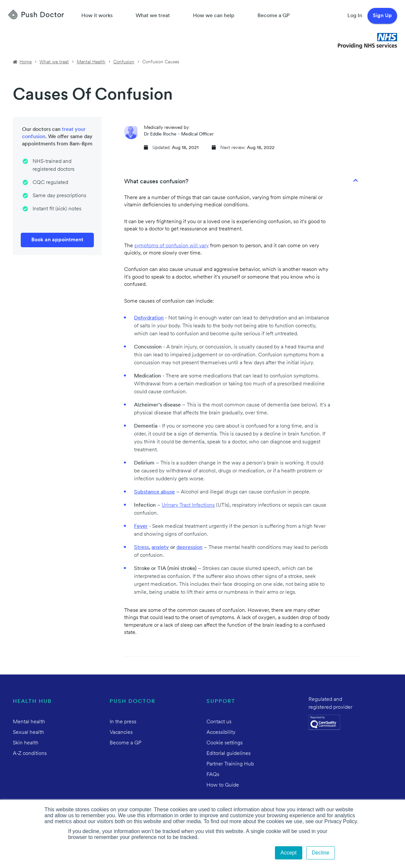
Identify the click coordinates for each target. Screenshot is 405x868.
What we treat (153, 16)
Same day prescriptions (59, 196)
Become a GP (274, 16)
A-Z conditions (30, 754)
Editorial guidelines (229, 754)
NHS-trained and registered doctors (54, 165)
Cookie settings (225, 743)
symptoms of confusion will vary (172, 246)
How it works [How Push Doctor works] (97, 16)
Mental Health (91, 62)
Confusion (124, 62)
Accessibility (221, 733)
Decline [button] (321, 853)
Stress (141, 548)
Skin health (26, 743)
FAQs (213, 775)
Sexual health (28, 733)
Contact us (219, 722)
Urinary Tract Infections (188, 505)
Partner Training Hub (230, 764)
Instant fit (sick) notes (57, 209)
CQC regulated (50, 183)
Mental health (29, 722)
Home (26, 62)
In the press (123, 722)
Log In (355, 16)
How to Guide (223, 785)
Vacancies (121, 733)
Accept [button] (289, 853)
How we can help (214, 16)
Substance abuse (154, 492)
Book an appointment (57, 240)
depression (189, 548)
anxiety (160, 548)
